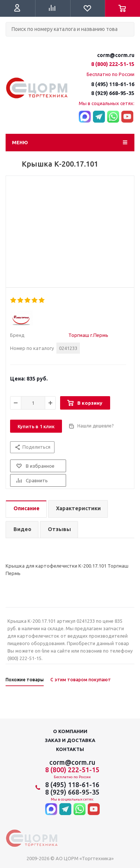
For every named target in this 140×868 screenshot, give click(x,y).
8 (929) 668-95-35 (113, 93)
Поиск (10, 43)
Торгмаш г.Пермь (88, 335)
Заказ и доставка (70, 740)
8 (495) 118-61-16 (113, 84)
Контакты (70, 749)
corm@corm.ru (116, 55)
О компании (70, 731)
